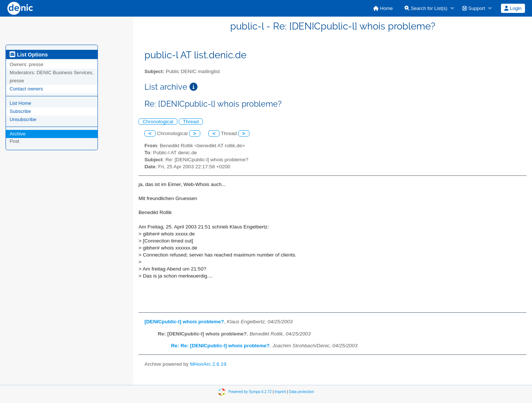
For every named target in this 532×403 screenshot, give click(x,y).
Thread (191, 122)
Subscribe (20, 111)
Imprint (280, 392)
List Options (29, 55)
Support (474, 8)
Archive (18, 134)
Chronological (158, 122)
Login (513, 8)
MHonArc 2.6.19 (208, 364)
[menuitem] (383, 8)
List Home (21, 103)
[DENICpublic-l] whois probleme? (184, 322)
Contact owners (26, 89)
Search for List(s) (426, 8)
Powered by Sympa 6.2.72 (250, 392)
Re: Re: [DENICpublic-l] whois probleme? (220, 346)
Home (383, 8)
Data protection (301, 392)
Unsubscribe (23, 119)
